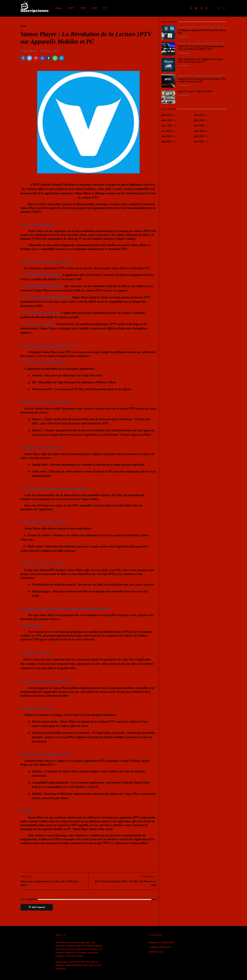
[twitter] (196, 8)
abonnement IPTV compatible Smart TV (193, 43)
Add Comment (37, 907)
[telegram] (201, 8)
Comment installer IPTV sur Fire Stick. (193, 27)
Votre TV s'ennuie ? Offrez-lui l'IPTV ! (196, 91)
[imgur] (212, 8)
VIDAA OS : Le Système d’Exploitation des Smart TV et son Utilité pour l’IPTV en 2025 (201, 48)
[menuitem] (59, 8)
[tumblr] (207, 8)
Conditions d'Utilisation (160, 947)
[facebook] (191, 8)
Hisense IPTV (215, 43)
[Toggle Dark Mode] (218, 8)
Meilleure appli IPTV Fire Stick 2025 (224, 27)
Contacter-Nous (156, 952)
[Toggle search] (224, 8)
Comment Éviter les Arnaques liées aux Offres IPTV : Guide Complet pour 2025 (202, 80)
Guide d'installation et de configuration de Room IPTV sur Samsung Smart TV (200, 60)
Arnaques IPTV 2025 (202, 76)
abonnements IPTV (185, 76)
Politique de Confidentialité (161, 942)
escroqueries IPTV (218, 76)
